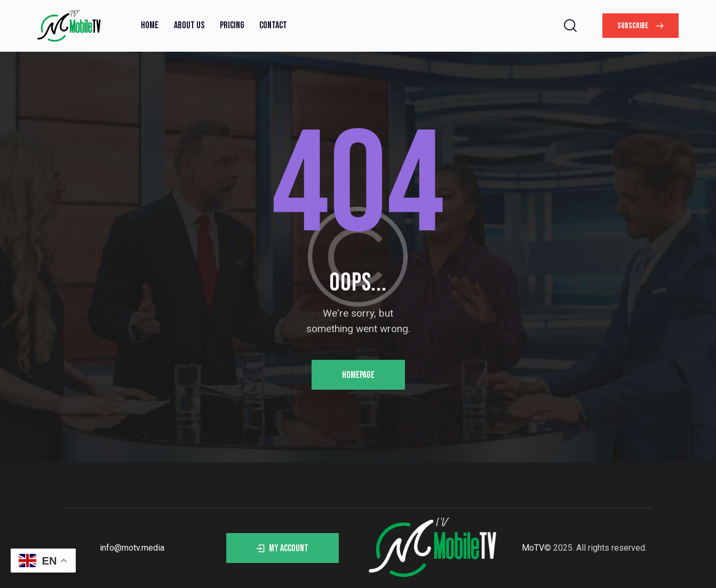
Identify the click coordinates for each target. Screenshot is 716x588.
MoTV (533, 548)
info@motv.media (132, 548)
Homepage (358, 375)
